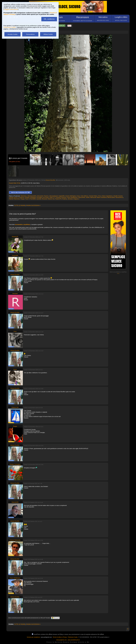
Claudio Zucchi (13, 197)
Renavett (44, 199)
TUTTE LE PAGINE (20, 205)
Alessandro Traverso (43, 196)
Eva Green (46, 197)
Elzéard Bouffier (50, 180)
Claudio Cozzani (118, 196)
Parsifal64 (33, 199)
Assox (78, 196)
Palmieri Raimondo (14, 199)
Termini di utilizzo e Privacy (60, 637)
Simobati (70, 199)
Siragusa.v (76, 199)
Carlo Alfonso (84, 196)
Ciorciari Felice (93, 196)
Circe (99, 196)
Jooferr (88, 197)
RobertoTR (58, 199)
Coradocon (21, 197)
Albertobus (24, 196)
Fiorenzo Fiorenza (61, 197)
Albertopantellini (32, 196)
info (118, 273)
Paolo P (27, 199)
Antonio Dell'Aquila (70, 196)
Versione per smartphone (33, 637)
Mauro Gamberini (102, 197)
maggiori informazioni (11, 9)
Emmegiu (39, 197)
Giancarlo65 (82, 197)
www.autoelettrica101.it (74, 640)
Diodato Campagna (30, 197)
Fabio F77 (52, 197)
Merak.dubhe (111, 197)
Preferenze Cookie (10, 27)
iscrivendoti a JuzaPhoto (22, 224)
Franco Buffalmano (72, 197)
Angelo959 (61, 196)
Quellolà (39, 199)
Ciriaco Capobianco (107, 196)
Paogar (22, 199)
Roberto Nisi (51, 199)
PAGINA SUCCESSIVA (33, 205)
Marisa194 (93, 197)
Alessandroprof (53, 196)
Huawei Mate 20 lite (15, 183)
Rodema (65, 199)
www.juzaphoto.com (61, 640)
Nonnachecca (119, 197)
